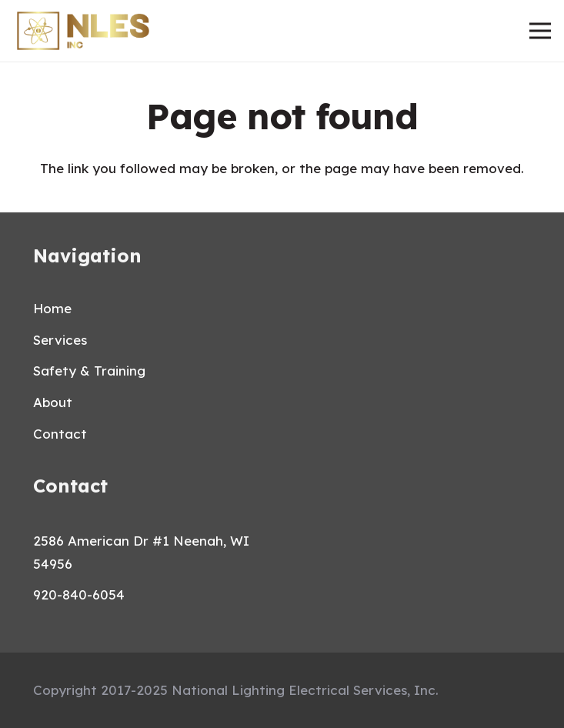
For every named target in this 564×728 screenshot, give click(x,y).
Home (52, 308)
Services (60, 340)
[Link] (83, 31)
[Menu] (540, 31)
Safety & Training (89, 371)
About (53, 402)
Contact (60, 434)
